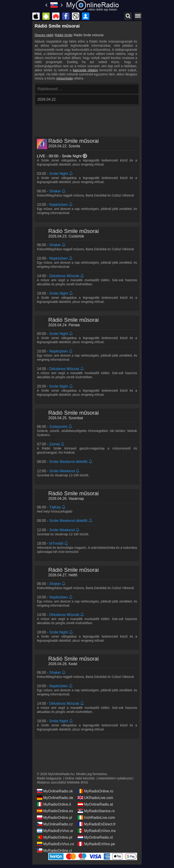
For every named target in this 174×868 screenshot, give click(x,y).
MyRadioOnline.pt (55, 837)
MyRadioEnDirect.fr (97, 824)
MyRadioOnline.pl (54, 817)
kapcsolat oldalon (86, 70)
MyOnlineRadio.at (95, 804)
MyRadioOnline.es (55, 811)
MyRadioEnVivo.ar (55, 831)
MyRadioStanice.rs (96, 811)
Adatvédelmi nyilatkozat (115, 778)
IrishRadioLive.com (96, 817)
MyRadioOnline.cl (54, 850)
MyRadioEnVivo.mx (97, 831)
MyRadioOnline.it (54, 804)
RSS (85, 782)
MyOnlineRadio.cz (55, 824)
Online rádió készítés (80, 778)
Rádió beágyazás (49, 778)
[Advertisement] (87, 118)
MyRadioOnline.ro (95, 791)
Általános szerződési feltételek (58, 782)
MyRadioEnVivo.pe (96, 844)
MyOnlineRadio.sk (55, 791)
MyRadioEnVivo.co (55, 844)
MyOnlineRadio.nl (95, 837)
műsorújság (64, 78)
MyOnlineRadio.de (55, 798)
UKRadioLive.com (95, 798)
